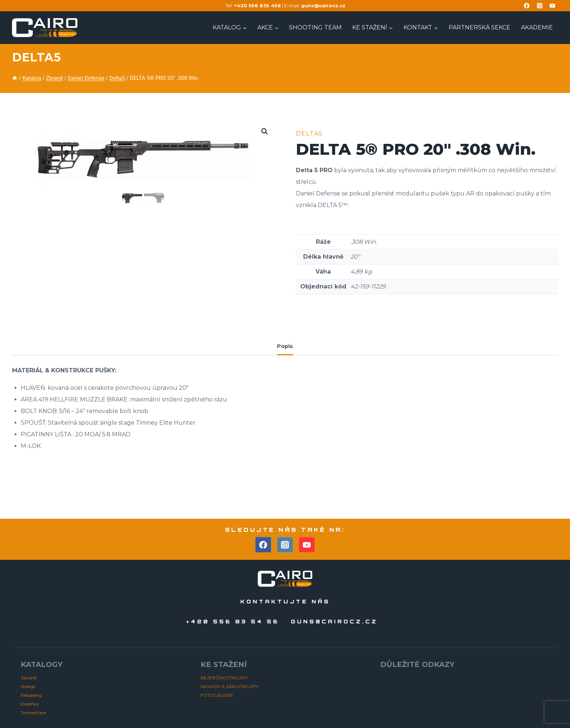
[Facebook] (527, 6)
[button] (265, 132)
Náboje (28, 686)
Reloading (31, 695)
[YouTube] (552, 6)
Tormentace (33, 713)
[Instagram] (540, 6)
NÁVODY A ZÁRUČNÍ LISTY (230, 686)
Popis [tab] (285, 346)
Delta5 (36, 57)
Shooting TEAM (315, 27)
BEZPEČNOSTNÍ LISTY (224, 678)
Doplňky (30, 704)
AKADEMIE (537, 27)
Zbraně (29, 678)
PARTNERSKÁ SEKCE (479, 27)
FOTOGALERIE (217, 695)
